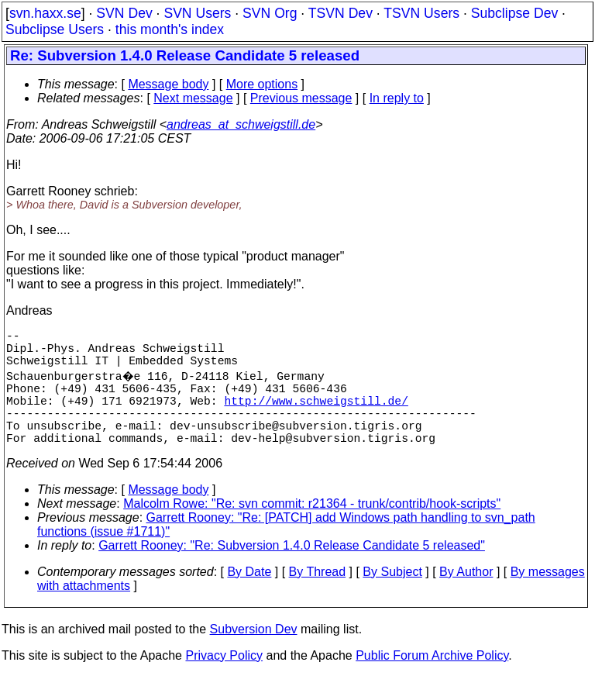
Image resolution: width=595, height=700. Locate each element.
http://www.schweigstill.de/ (316, 416)
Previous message (301, 98)
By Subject (392, 597)
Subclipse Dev (514, 13)
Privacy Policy (224, 680)
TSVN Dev (340, 13)
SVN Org (270, 13)
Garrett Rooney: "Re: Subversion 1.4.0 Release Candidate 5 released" (292, 570)
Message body (168, 84)
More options (262, 84)
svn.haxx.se (45, 13)
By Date (249, 597)
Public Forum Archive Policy (432, 680)
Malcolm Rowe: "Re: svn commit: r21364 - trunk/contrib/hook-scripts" (312, 528)
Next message (193, 98)
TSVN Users (421, 13)
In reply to (397, 98)
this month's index (170, 29)
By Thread (318, 597)
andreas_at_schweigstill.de (241, 124)
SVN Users (197, 13)
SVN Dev (124, 13)
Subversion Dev (254, 654)
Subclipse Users (55, 29)
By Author (466, 597)
